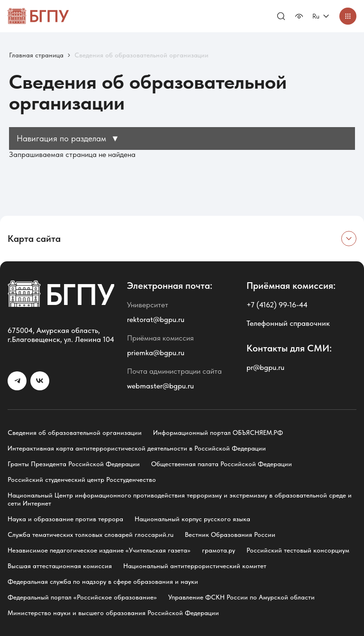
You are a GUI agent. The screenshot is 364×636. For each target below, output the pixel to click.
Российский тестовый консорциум (298, 550)
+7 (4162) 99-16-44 (277, 305)
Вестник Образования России (230, 535)
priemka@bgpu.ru (156, 353)
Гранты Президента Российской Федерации (74, 464)
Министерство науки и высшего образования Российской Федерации (113, 613)
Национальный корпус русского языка (192, 519)
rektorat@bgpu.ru (156, 319)
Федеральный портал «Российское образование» (82, 597)
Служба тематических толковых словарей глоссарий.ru (91, 535)
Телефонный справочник (288, 323)
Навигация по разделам (68, 138)
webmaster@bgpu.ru (160, 386)
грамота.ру (218, 550)
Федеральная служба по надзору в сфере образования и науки (103, 581)
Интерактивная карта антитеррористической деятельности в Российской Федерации (137, 448)
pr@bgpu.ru (265, 367)
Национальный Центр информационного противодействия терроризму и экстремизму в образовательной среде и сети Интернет (180, 499)
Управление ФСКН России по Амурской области (241, 597)
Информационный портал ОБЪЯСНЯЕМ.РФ (218, 433)
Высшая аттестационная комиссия (60, 566)
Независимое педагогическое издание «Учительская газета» (99, 550)
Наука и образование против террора (65, 519)
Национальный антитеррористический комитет (195, 566)
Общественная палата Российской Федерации (222, 464)
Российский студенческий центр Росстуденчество (82, 479)
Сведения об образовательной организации (75, 433)
